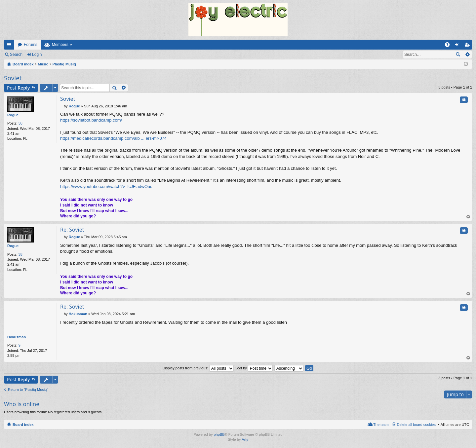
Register (59, 55)
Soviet (13, 78)
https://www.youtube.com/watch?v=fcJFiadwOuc (106, 187)
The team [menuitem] (381, 425)
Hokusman (17, 337)
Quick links (10, 46)
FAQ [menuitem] (449, 46)
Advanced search (467, 55)
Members (60, 45)
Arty (245, 440)
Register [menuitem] (469, 46)
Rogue (13, 115)
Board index (23, 425)
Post (18, 88)
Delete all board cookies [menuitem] (416, 425)
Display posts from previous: (198, 368)
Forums (31, 45)
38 (20, 123)
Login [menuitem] (459, 46)
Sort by (254, 368)
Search (16, 55)
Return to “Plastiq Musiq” (28, 390)
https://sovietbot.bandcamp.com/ (91, 120)
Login (37, 55)
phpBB (219, 434)
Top (468, 217)
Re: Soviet (72, 230)
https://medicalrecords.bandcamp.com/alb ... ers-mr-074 (113, 138)
